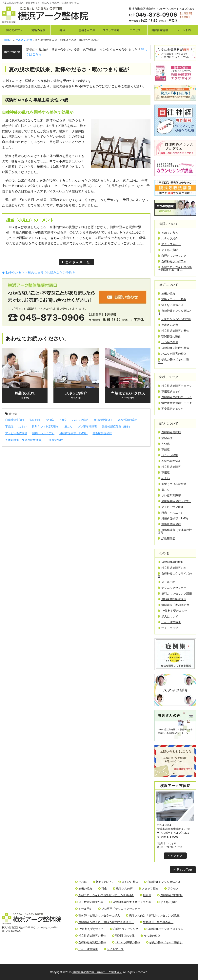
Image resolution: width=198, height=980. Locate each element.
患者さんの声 (87, 30)
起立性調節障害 (128, 420)
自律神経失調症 (15, 420)
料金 (103, 889)
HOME (81, 882)
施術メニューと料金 (172, 299)
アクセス (135, 30)
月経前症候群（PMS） (73, 433)
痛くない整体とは (171, 305)
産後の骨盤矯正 (103, 420)
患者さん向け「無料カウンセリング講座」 (154, 915)
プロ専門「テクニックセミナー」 (121, 909)
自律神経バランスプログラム (164, 929)
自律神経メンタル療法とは (175, 312)
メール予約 (184, 30)
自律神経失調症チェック (175, 397)
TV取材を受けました (172, 611)
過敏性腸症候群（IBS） (117, 427)
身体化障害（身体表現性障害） (25, 440)
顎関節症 (35, 420)
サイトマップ (168, 628)
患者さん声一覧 (76, 262)
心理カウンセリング (172, 256)
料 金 (63, 30)
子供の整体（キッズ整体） (173, 361)
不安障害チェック (171, 409)
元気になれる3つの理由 (174, 319)
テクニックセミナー (172, 588)
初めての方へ (14, 30)
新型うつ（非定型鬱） (46, 427)
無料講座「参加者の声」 (175, 605)
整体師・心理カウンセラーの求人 (98, 915)
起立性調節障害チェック (175, 386)
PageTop (183, 870)
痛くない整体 (128, 882)
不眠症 (9, 427)
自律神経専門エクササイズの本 (130, 902)
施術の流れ (38, 30)
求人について (168, 616)
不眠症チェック (169, 391)
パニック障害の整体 (172, 354)
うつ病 (50, 420)
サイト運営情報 (169, 622)
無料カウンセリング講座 (175, 593)
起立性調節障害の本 (172, 568)
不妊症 (63, 420)
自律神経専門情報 (171, 562)
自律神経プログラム (172, 261)
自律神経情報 (160, 30)
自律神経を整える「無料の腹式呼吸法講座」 (105, 922)
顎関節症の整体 (169, 336)
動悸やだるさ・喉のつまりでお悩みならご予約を (39, 273)
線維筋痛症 (56, 440)
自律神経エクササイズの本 (175, 575)
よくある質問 (168, 250)
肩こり (69, 427)
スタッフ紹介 (111, 30)
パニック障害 (80, 420)
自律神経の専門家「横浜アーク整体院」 (97, 972)
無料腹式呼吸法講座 (172, 599)
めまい (23, 427)
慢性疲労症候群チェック (175, 403)
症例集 (11, 414)
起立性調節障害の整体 (173, 331)
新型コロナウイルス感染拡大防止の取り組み (175, 269)
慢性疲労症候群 (102, 433)
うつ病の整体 (168, 342)
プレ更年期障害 (87, 427)
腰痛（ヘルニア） (43, 433)
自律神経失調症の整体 (173, 348)
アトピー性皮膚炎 (16, 433)
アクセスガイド (169, 244)
